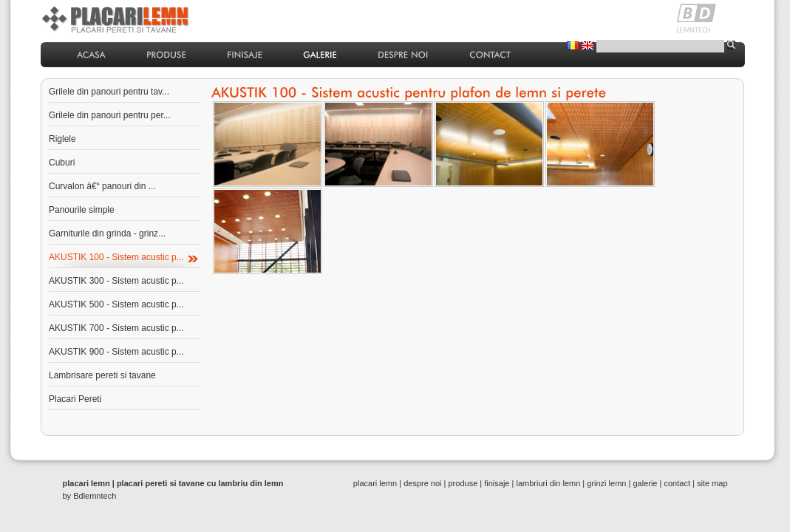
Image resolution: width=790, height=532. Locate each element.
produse (463, 483)
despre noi (422, 483)
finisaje (497, 483)
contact (677, 483)
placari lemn (375, 483)
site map (712, 483)
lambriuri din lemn (548, 483)
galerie (645, 483)
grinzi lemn (606, 483)
